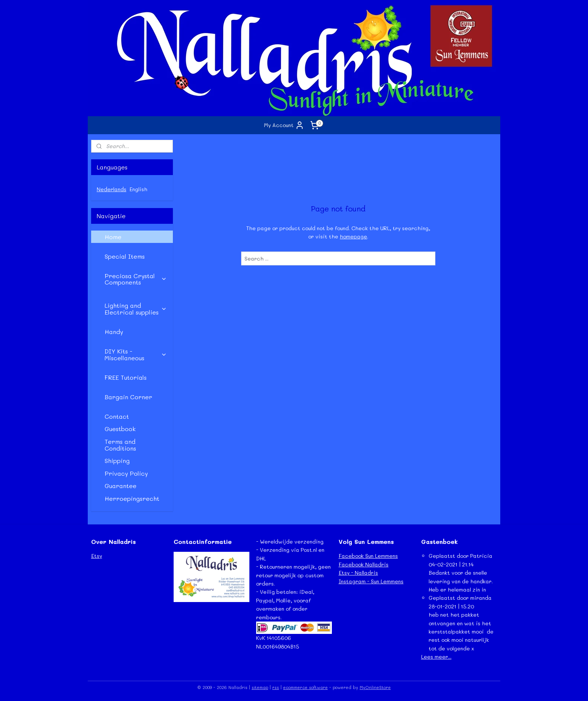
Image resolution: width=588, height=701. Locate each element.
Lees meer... (436, 657)
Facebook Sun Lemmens (368, 556)
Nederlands (112, 189)
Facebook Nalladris (364, 564)
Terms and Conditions (120, 445)
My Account (284, 125)
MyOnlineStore (375, 687)
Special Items (125, 256)
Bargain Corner (128, 397)
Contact (117, 416)
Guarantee (121, 486)
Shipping (117, 461)
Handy (114, 332)
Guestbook (120, 429)
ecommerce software (305, 687)
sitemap (260, 687)
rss (276, 687)
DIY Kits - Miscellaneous (136, 354)
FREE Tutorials (126, 377)
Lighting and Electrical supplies (136, 309)
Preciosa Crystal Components (136, 279)
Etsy (97, 556)
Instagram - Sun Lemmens (371, 581)
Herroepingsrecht (132, 498)
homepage (353, 236)
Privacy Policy (126, 473)
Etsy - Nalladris (358, 573)
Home (113, 237)
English (138, 189)
